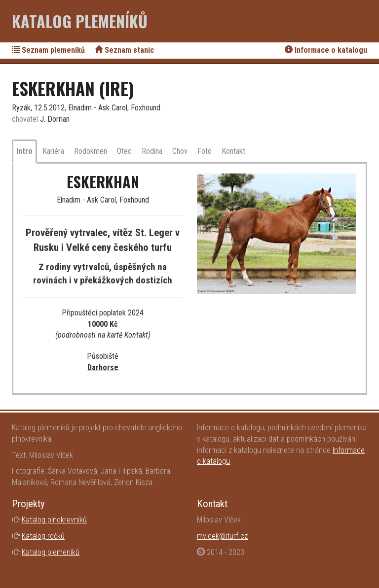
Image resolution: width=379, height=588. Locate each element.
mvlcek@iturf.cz (222, 536)
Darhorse (103, 367)
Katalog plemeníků (80, 21)
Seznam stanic (124, 50)
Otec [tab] (124, 151)
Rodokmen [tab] (91, 151)
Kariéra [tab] (53, 151)
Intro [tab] (24, 151)
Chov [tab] (180, 151)
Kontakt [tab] (233, 151)
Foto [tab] (205, 151)
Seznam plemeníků (48, 50)
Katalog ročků (43, 536)
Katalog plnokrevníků (54, 520)
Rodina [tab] (152, 151)
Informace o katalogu (326, 50)
